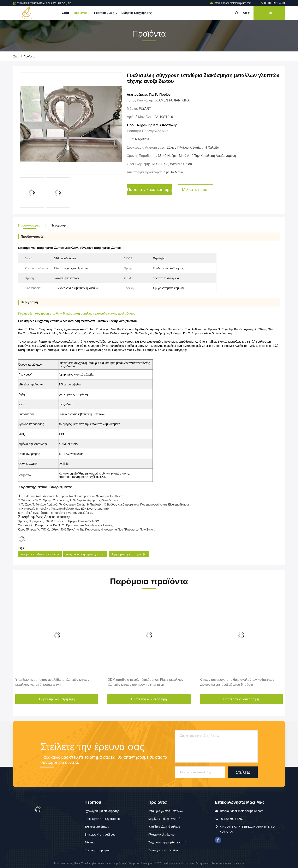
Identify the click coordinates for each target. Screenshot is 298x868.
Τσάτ (269, 13)
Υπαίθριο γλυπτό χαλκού (164, 827)
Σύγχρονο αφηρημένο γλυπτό (167, 842)
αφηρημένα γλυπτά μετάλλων (40, 554)
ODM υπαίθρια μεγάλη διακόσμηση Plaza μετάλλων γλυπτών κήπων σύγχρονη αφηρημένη (145, 682)
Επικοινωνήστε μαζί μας (100, 835)
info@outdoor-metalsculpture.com (231, 3)
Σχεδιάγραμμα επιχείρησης (102, 811)
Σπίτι (65, 13)
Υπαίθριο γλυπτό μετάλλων (166, 811)
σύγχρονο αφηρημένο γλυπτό (85, 554)
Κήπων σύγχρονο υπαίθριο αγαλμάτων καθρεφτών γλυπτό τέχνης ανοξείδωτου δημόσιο (237, 682)
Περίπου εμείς (105, 13)
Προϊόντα (82, 13)
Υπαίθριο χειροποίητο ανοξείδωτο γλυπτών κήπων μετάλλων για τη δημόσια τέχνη (52, 682)
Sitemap (90, 842)
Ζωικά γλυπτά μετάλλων (164, 850)
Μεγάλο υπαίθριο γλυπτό (164, 819)
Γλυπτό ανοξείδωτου (162, 835)
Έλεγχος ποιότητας (97, 827)
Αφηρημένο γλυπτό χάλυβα (129, 554)
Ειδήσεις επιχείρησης (137, 13)
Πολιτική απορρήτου (97, 850)
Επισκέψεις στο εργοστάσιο (102, 819)
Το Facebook (218, 840)
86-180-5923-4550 (273, 3)
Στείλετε (243, 772)
